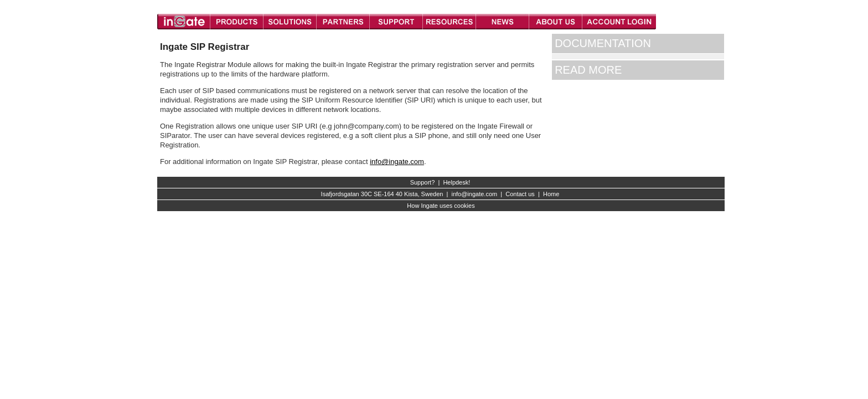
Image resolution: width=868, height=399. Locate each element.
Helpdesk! (456, 182)
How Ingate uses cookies (441, 206)
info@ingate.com (397, 162)
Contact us (520, 194)
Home (551, 194)
